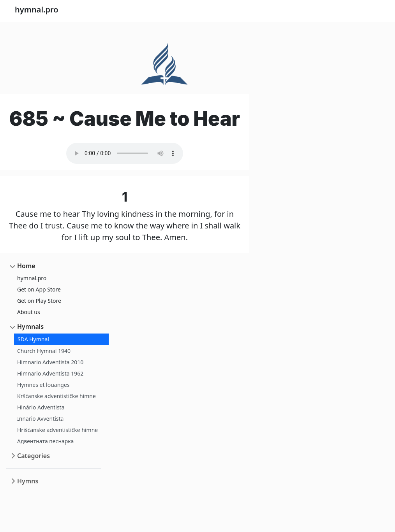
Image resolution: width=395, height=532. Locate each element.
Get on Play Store (39, 301)
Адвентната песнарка (45, 441)
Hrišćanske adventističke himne (57, 430)
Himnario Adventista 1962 (50, 373)
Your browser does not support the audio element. (125, 153)
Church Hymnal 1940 (44, 351)
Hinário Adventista (41, 407)
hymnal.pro (32, 278)
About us (29, 312)
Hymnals (30, 327)
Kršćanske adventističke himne (56, 396)
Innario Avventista (40, 419)
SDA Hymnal (33, 339)
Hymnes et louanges (43, 385)
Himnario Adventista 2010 (50, 362)
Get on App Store (39, 289)
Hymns (28, 481)
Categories (34, 456)
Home (26, 266)
